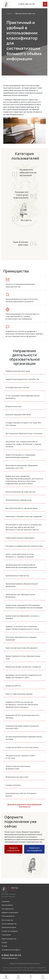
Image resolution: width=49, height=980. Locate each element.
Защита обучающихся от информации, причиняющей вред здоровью (21, 456)
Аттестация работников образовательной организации (22, 397)
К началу (5, 892)
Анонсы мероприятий (9, 924)
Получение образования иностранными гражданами (21, 638)
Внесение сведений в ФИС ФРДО (18, 415)
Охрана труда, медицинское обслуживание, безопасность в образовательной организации (24, 606)
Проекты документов (9, 939)
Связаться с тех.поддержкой (34, 849)
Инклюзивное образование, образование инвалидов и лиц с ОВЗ (22, 467)
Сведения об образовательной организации (24, 963)
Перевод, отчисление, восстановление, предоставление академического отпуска (22, 628)
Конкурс (4, 942)
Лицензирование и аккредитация (18, 500)
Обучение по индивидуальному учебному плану (24, 546)
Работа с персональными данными (19, 694)
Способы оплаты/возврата (11, 950)
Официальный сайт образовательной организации (20, 596)
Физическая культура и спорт (17, 777)
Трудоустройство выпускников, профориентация (18, 767)
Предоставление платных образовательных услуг (23, 657)
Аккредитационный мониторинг (18, 371)
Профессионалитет (13, 686)
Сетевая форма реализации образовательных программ (24, 738)
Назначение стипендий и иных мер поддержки (24, 516)
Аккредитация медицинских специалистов (22, 379)
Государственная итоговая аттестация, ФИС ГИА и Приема (23, 424)
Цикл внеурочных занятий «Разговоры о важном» (21, 794)
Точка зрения (6, 935)
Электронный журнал (9, 927)
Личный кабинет (7, 905)
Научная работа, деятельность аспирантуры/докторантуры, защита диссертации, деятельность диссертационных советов (24, 527)
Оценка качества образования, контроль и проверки (22, 617)
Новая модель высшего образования (20, 538)
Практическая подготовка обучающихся (22, 648)
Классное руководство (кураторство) (21, 492)
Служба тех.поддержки (10, 931)
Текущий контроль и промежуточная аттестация (20, 757)
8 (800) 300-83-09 (27, 4)
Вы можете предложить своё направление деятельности (25, 805)
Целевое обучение (13, 785)
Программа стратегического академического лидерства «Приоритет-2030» (24, 676)
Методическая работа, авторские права (21, 508)
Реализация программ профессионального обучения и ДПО (22, 727)
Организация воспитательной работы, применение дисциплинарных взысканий (21, 566)
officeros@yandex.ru (10, 958)
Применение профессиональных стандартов (23, 667)
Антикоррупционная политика (17, 387)
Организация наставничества (17, 576)
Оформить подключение (13, 849)
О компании (6, 901)
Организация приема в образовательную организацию (22, 585)
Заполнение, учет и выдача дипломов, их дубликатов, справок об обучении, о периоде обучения (23, 444)
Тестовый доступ (8, 909)
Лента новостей (7, 920)
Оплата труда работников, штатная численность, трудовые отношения (20, 555)
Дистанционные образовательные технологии (24, 433)
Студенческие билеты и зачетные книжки (22, 747)
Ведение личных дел (14, 406)
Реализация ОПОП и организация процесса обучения (22, 716)
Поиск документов (8, 916)
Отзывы (4, 946)
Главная (9, 14)
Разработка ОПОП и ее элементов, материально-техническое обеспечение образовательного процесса (22, 705)
